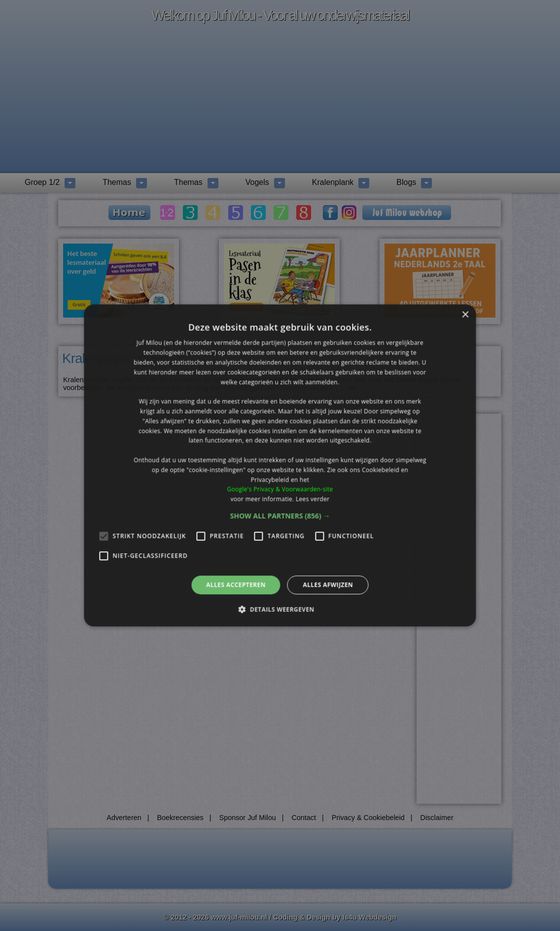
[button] (280, 516)
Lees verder (313, 499)
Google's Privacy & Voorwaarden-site (280, 489)
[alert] (280, 465)
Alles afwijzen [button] (328, 585)
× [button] (465, 315)
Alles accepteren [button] (236, 585)
